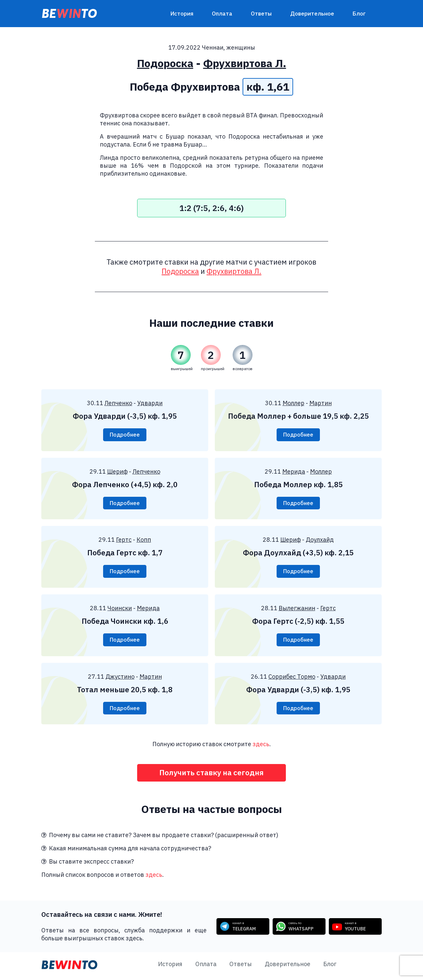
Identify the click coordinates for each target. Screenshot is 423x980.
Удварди (150, 403)
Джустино (120, 678)
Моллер (293, 403)
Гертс (124, 541)
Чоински (120, 609)
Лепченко (118, 403)
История (182, 14)
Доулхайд (320, 541)
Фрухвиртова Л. (245, 63)
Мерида (294, 472)
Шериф (117, 472)
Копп (144, 541)
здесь (261, 746)
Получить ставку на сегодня (212, 775)
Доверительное (312, 14)
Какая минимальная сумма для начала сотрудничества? (126, 851)
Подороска (165, 63)
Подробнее (125, 435)
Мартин (321, 403)
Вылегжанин (297, 609)
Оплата (222, 14)
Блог (359, 14)
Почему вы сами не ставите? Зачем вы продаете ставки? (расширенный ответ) (160, 838)
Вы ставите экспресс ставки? (88, 864)
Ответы (261, 14)
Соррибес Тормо (292, 678)
